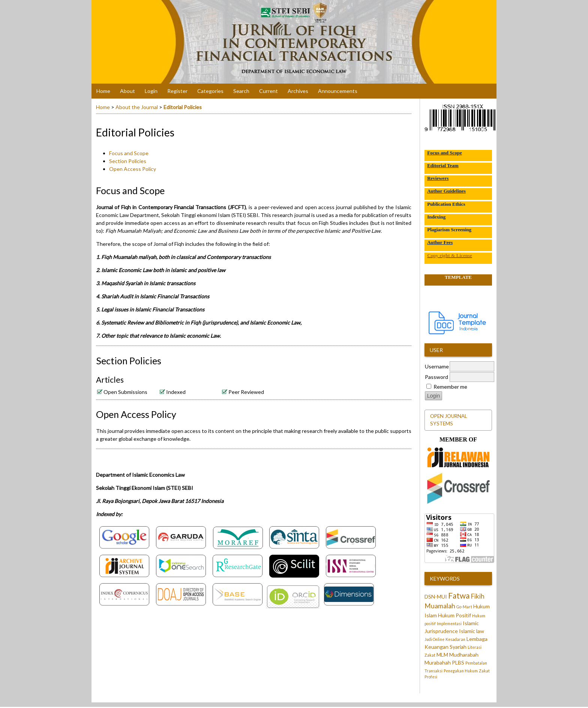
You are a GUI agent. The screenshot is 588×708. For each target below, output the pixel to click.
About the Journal (137, 107)
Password (436, 377)
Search (241, 91)
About (127, 91)
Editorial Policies (183, 107)
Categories (210, 91)
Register (177, 91)
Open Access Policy (133, 169)
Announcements (338, 91)
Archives (298, 91)
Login (151, 91)
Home (103, 91)
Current (268, 91)
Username (437, 366)
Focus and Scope (129, 153)
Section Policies (128, 161)
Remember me (450, 387)
